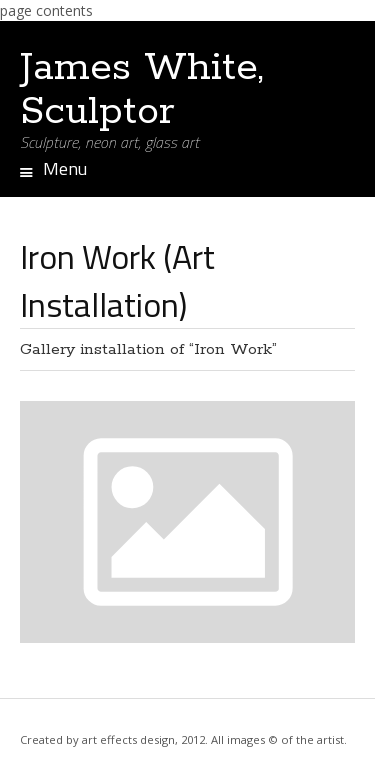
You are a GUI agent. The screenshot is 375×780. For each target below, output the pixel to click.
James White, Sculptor (142, 90)
